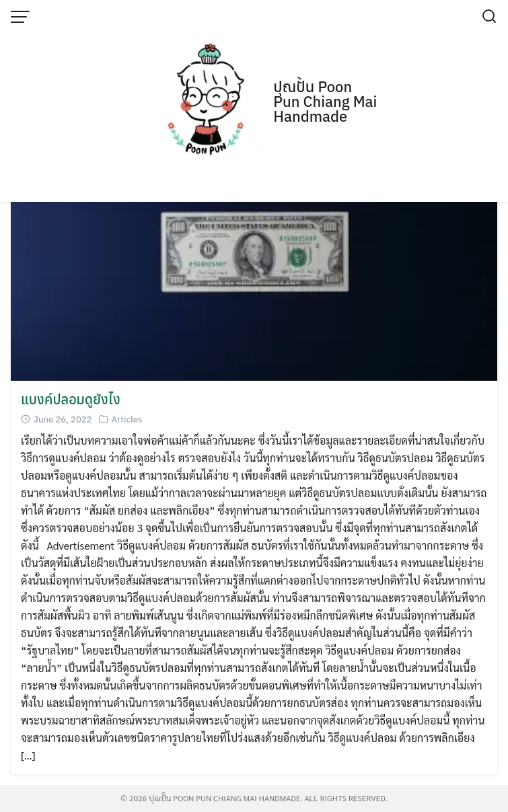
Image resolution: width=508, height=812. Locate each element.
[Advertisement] (254, 101)
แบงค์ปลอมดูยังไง (71, 399)
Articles (127, 419)
